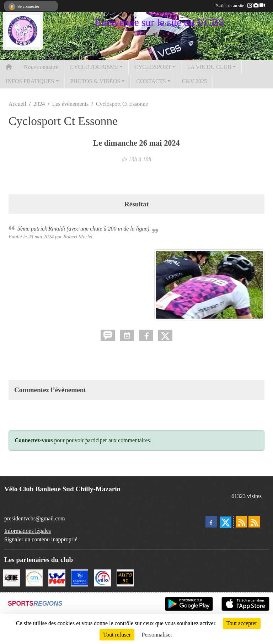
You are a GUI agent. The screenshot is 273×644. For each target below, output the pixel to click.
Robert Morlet (78, 237)
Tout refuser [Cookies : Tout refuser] (117, 635)
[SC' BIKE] (11, 577)
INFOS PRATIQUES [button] (30, 81)
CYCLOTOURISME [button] (94, 67)
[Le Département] (80, 577)
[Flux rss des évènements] (254, 522)
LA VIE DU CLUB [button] (209, 67)
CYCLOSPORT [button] (153, 67)
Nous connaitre (41, 67)
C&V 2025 (194, 81)
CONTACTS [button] (151, 81)
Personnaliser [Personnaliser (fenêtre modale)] (157, 635)
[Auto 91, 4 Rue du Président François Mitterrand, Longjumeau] (125, 577)
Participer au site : (240, 6)
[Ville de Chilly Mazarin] (34, 577)
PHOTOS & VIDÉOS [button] (95, 81)
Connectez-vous (34, 440)
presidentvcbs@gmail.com (35, 518)
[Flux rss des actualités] (241, 522)
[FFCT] (102, 577)
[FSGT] (57, 577)
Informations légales (28, 531)
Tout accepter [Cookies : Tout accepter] (242, 623)
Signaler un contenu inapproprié (41, 539)
